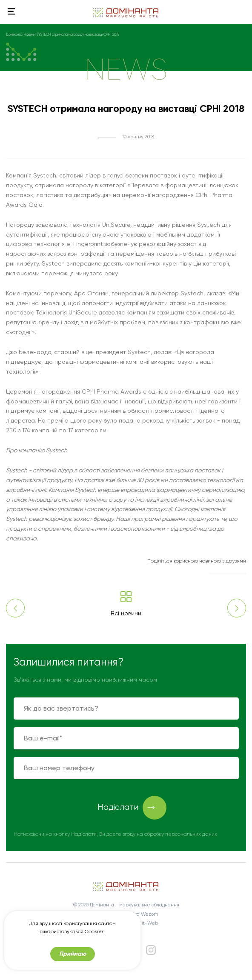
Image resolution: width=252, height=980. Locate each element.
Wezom (150, 914)
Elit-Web (148, 923)
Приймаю (73, 954)
